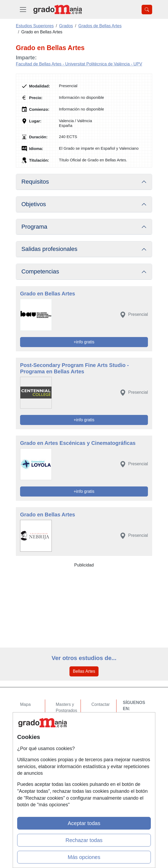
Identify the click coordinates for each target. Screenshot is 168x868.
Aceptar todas (84, 823)
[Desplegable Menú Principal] (23, 9)
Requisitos (35, 182)
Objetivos (34, 204)
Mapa (25, 704)
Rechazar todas (84, 840)
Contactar (101, 704)
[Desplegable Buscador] (147, 10)
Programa (34, 227)
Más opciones (84, 857)
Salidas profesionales (49, 249)
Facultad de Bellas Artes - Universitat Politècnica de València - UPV (79, 64)
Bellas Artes (84, 671)
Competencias (40, 271)
